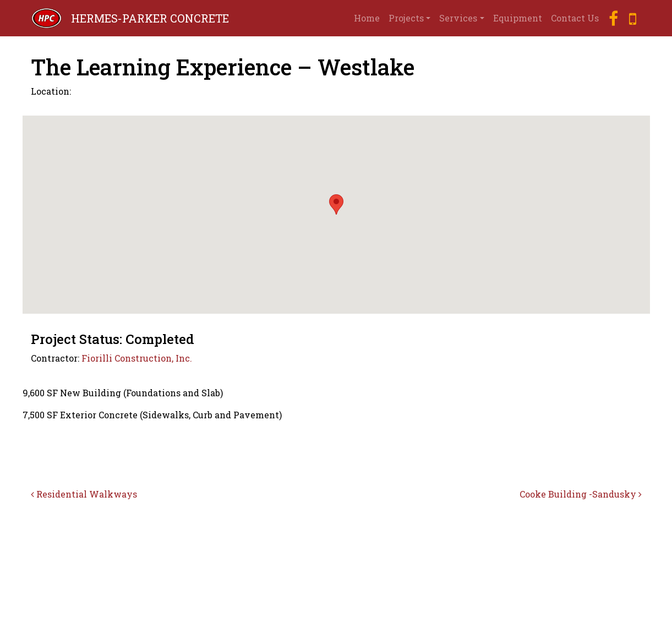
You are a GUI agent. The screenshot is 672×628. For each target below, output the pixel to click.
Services (458, 18)
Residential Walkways (84, 494)
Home (367, 18)
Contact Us (575, 18)
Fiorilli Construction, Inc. (137, 358)
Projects (406, 18)
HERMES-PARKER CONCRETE (150, 18)
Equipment (518, 18)
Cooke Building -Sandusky (581, 494)
